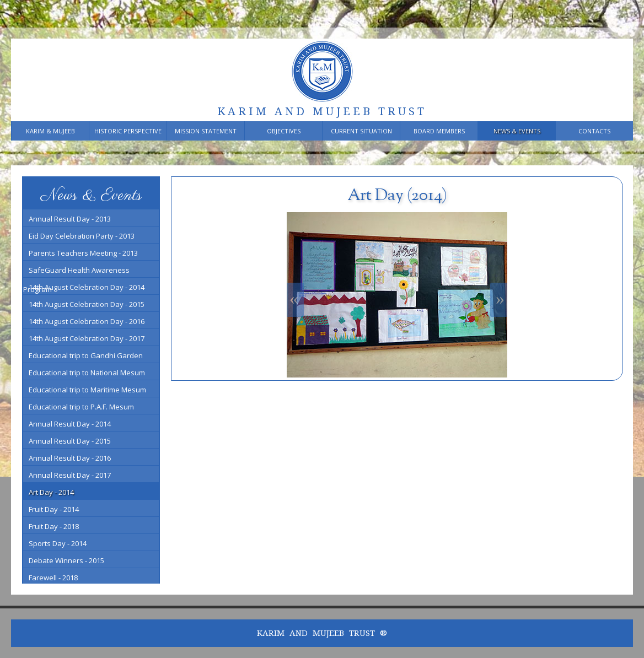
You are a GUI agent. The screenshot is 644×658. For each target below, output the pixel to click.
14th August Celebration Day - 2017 (87, 338)
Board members (439, 131)
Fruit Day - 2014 (54, 509)
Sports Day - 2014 (58, 543)
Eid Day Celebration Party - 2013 (82, 236)
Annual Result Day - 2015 (70, 441)
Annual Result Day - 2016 (70, 458)
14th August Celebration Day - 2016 (87, 321)
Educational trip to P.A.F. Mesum (81, 407)
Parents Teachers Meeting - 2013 (83, 253)
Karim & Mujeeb (50, 131)
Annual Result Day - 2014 (70, 424)
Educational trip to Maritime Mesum (87, 390)
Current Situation (361, 131)
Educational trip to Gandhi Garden (86, 355)
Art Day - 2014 (51, 492)
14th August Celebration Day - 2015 (87, 304)
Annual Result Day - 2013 (70, 219)
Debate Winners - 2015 (66, 560)
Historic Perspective (128, 131)
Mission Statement (206, 131)
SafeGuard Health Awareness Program (76, 271)
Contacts (594, 131)
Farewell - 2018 (53, 578)
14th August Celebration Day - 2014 (87, 287)
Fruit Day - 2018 (54, 526)
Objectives (284, 131)
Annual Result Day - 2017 (70, 475)
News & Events (517, 131)
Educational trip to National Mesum (87, 373)
